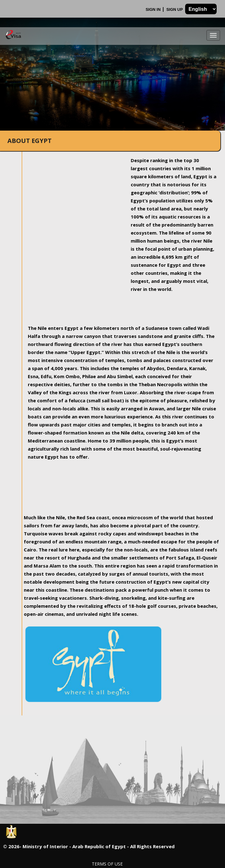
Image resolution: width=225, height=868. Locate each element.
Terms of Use (107, 864)
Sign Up (175, 9)
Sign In (154, 9)
